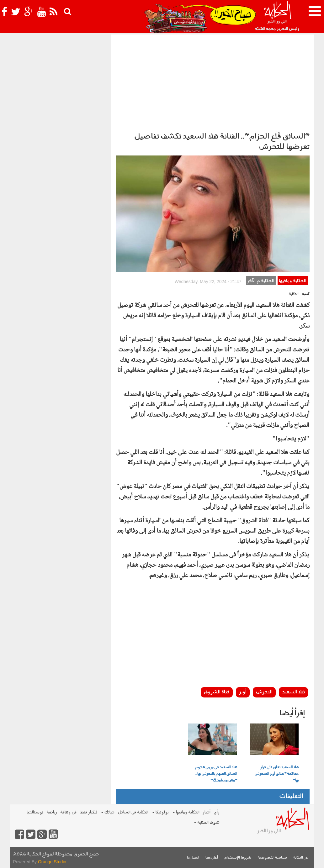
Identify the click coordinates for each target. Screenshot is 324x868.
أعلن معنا (212, 858)
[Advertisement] (213, 82)
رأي (217, 812)
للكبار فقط (88, 812)
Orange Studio (52, 862)
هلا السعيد (293, 692)
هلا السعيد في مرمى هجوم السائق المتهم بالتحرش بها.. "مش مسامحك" (216, 774)
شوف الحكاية (207, 823)
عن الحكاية (301, 858)
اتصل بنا (193, 858)
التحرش (264, 692)
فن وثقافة (68, 812)
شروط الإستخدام (238, 858)
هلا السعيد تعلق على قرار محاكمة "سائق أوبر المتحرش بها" (276, 774)
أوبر (243, 692)
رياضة (52, 812)
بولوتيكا (160, 812)
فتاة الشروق (217, 692)
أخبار (207, 812)
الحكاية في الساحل (133, 812)
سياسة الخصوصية (272, 858)
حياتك (108, 812)
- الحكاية (295, 294)
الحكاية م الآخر (261, 281)
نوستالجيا (35, 812)
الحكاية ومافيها (293, 281)
